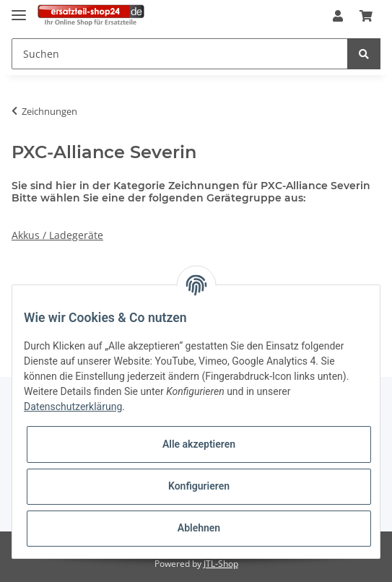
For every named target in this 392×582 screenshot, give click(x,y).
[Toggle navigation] (19, 9)
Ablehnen (199, 528)
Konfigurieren (199, 486)
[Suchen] (180, 54)
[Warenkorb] (366, 17)
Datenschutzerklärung (73, 407)
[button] (338, 17)
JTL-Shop (221, 564)
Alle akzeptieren (199, 444)
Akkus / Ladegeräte (57, 235)
